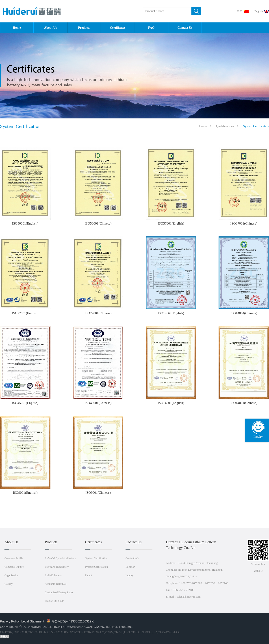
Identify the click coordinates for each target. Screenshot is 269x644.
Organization (11, 575)
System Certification (96, 558)
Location (130, 567)
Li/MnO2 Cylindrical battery (60, 558)
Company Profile (14, 558)
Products (84, 28)
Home (17, 28)
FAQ (151, 28)
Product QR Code (54, 601)
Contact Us (185, 28)
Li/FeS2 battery (53, 575)
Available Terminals (56, 584)
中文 (240, 11)
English (259, 11)
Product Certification (97, 567)
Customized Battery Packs (59, 592)
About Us (50, 28)
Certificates (118, 28)
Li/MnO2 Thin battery (57, 567)
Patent (89, 575)
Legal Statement (33, 621)
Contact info (132, 558)
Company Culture (14, 567)
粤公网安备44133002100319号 (71, 621)
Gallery (9, 584)
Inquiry (129, 575)
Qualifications (225, 126)
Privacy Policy (10, 621)
